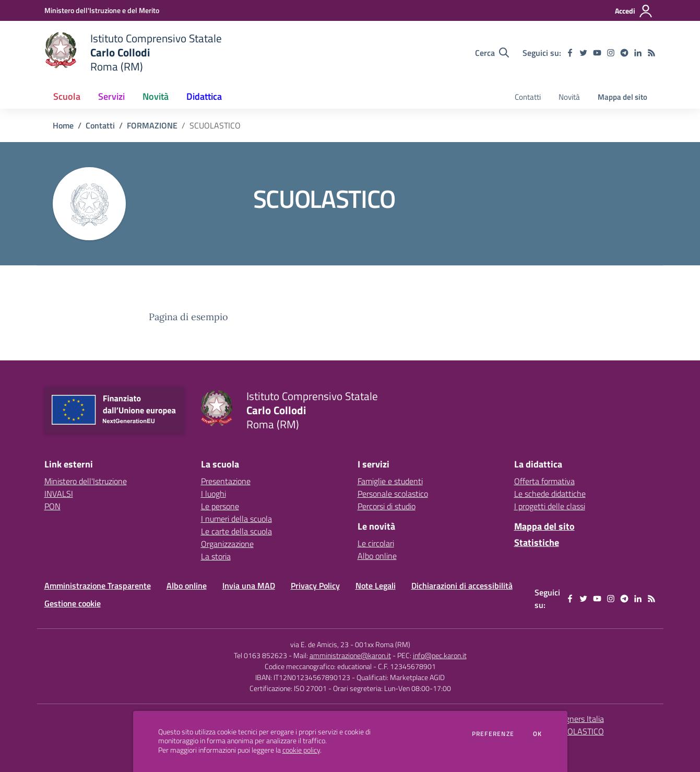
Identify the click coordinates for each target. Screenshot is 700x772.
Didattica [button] (204, 96)
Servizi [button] (111, 96)
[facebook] (570, 53)
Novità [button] (156, 96)
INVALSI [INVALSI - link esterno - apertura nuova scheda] (59, 494)
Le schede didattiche (550, 494)
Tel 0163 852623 (260, 655)
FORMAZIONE (152, 125)
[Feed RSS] (651, 53)
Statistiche (537, 542)
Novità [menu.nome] (569, 97)
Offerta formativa (544, 481)
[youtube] (597, 53)
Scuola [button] (67, 96)
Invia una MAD (249, 586)
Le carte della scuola (236, 531)
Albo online (377, 556)
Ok (538, 734)
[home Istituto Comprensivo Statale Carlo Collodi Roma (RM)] (133, 52)
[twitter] (584, 53)
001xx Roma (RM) (383, 644)
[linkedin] (638, 53)
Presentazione (226, 481)
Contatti (100, 125)
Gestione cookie (73, 603)
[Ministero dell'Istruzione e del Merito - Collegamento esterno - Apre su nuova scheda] (102, 10)
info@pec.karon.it (440, 655)
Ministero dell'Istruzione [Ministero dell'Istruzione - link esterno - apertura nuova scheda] (86, 481)
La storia (216, 556)
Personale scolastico (393, 494)
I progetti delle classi (550, 506)
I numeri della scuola (236, 519)
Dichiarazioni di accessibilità (462, 586)
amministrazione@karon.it (350, 655)
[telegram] (624, 53)
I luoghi (213, 494)
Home (63, 125)
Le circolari (376, 543)
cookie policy (301, 750)
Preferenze (493, 734)
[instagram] (611, 53)
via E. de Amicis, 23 (319, 644)
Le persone (220, 506)
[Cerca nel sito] (492, 53)
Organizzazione (227, 544)
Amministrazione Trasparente (98, 586)
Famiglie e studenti (390, 481)
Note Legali (376, 586)
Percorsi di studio (387, 506)
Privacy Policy (315, 586)
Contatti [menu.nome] (528, 97)
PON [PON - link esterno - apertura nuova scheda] (52, 506)
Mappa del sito (622, 97)
